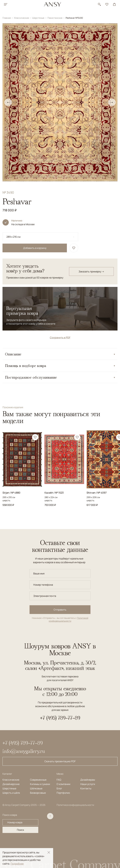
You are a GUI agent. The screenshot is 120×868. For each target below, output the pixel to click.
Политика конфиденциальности (75, 805)
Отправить (60, 610)
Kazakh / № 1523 (54, 493)
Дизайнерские (11, 784)
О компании (63, 784)
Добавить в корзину (35, 248)
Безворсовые (38, 793)
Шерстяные (38, 18)
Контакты (86, 788)
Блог (59, 788)
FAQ (59, 780)
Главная (7, 18)
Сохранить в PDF (60, 338)
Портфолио (63, 793)
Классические (22, 18)
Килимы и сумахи (40, 784)
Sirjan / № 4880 (11, 493)
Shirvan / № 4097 (97, 493)
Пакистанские (55, 18)
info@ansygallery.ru (24, 751)
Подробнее (17, 864)
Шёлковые (36, 788)
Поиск (20, 830)
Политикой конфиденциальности (69, 619)
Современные (38, 780)
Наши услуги (88, 784)
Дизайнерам (88, 780)
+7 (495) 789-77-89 (60, 718)
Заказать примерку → (91, 271)
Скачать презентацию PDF (60, 761)
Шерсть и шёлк (11, 793)
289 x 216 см (13, 237)
